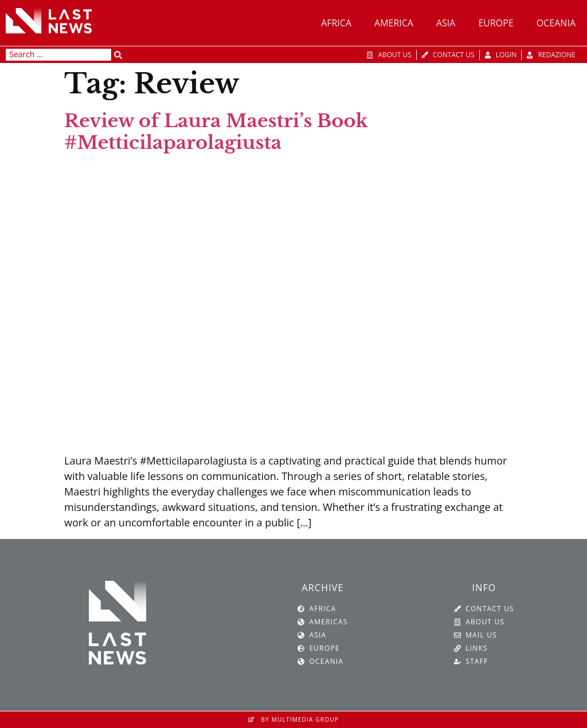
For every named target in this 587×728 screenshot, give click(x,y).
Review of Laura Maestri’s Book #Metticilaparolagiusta (216, 132)
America (394, 23)
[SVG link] (49, 21)
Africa (336, 23)
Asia (446, 23)
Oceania (556, 23)
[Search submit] (118, 55)
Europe (496, 23)
